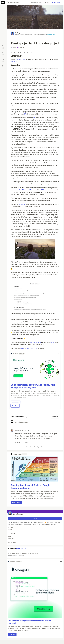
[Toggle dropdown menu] (58, 354)
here (53, 342)
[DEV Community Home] (3, 2)
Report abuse (41, 447)
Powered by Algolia (37, 2)
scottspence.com (51, 35)
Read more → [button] (16, 502)
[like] (18, 443)
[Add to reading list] (3, 60)
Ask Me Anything (32, 348)
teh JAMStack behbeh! (26, 190)
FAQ (34, 118)
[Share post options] (3, 72)
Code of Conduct (30, 447)
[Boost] (3, 66)
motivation (21, 47)
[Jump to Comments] (3, 53)
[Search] (8, 2)
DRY (25, 114)
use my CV (22, 204)
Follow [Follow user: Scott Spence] (35, 518)
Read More (15, 406)
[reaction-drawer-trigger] (3, 47)
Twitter (22, 348)
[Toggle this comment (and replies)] (12, 434)
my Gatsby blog (36, 342)
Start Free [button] (12, 634)
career (14, 47)
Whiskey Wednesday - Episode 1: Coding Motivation (35, 555)
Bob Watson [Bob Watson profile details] (19, 431)
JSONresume (45, 190)
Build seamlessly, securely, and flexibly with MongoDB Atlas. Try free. (33, 386)
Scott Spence (19, 33)
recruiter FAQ (21, 59)
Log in (47, 2)
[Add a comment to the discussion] (37, 423)
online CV (14, 61)
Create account (57, 2)
